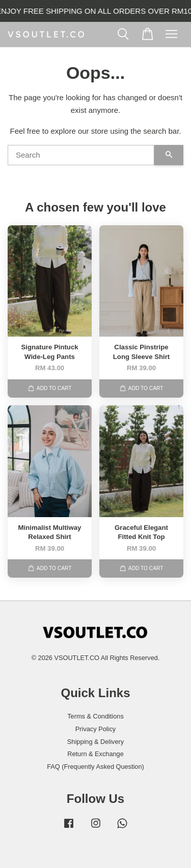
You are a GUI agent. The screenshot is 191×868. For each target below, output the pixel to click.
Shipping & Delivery (95, 742)
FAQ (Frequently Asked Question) (95, 767)
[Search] (81, 155)
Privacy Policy (95, 729)
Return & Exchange (95, 754)
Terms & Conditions (95, 716)
